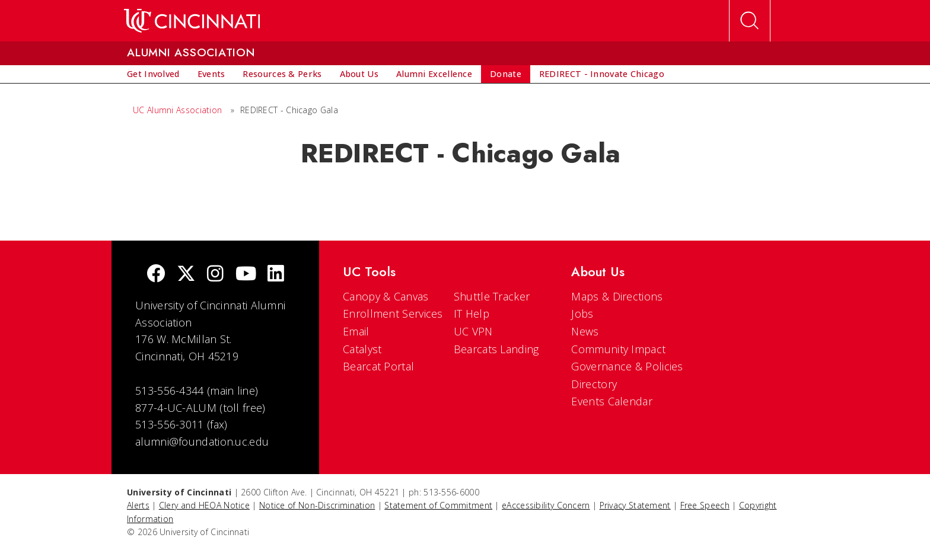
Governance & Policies (627, 366)
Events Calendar (612, 401)
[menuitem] (153, 74)
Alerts (138, 505)
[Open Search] (750, 21)
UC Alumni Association (177, 110)
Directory (594, 384)
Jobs (582, 313)
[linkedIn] (276, 275)
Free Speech (705, 505)
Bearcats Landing (496, 349)
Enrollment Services (393, 313)
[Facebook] (156, 275)
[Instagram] (215, 275)
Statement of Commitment (438, 505)
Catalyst (362, 349)
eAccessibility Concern (546, 505)
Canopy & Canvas (386, 296)
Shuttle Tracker (492, 296)
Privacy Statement (635, 505)
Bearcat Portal (378, 366)
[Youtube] (246, 275)
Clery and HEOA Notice (204, 505)
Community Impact (618, 349)
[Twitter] (186, 275)
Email (356, 331)
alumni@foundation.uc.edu (202, 441)
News (585, 331)
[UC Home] (192, 21)
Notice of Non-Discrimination (317, 505)
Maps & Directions (617, 296)
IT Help (472, 313)
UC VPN (473, 331)
